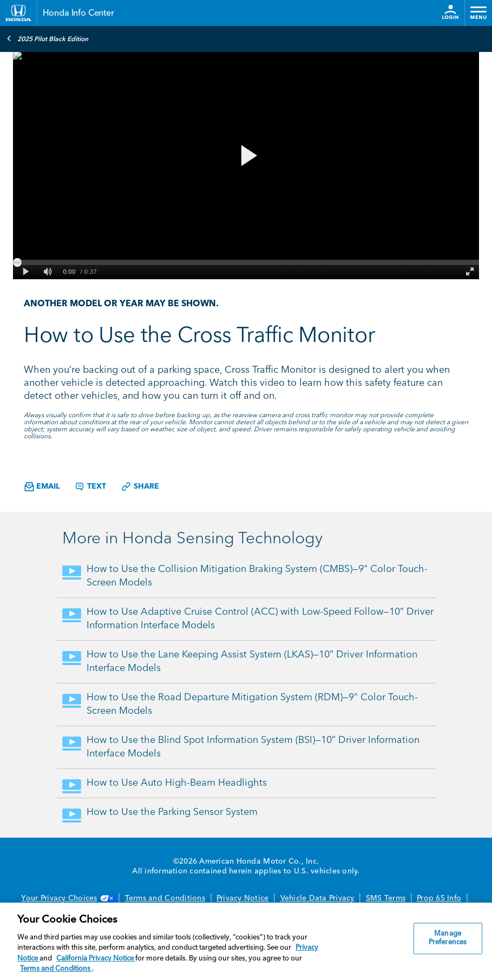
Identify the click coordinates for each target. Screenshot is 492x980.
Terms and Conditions (165, 898)
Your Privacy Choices (67, 898)
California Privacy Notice (96, 959)
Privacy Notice (243, 898)
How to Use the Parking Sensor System (172, 812)
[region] (246, 941)
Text (90, 486)
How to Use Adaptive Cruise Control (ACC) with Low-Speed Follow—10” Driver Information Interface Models (260, 619)
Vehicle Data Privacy (317, 898)
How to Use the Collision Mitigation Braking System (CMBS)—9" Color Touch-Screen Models (257, 576)
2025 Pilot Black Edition (47, 38)
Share (140, 486)
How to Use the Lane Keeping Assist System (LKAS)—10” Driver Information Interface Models (252, 662)
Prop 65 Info (439, 898)
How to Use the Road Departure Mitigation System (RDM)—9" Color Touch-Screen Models (252, 704)
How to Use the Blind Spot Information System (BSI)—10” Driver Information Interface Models (253, 747)
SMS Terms (386, 898)
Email (42, 487)
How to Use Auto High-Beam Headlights (177, 783)
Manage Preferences (448, 939)
